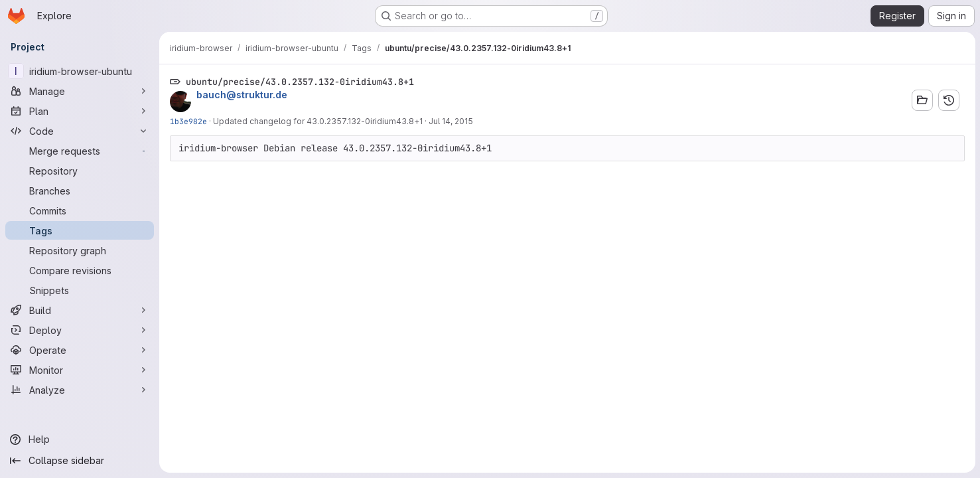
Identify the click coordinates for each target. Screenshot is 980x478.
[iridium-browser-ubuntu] (80, 71)
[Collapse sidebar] (80, 461)
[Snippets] (80, 290)
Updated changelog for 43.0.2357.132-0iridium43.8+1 (318, 121)
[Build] (80, 310)
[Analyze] (80, 390)
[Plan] (80, 111)
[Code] (80, 131)
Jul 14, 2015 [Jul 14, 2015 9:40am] (451, 121)
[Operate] (80, 350)
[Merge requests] (80, 151)
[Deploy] (80, 330)
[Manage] (80, 91)
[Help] (80, 439)
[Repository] (80, 171)
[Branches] (80, 191)
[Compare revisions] (80, 270)
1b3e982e (188, 121)
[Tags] (80, 230)
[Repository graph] (80, 250)
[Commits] (80, 210)
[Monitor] (80, 370)
